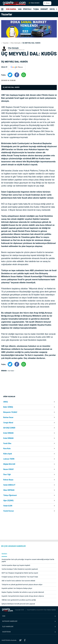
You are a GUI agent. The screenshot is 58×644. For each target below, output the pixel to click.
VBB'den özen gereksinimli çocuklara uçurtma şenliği (19, 600)
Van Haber (11, 371)
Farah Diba (7, 444)
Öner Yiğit (7, 475)
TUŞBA (36, 9)
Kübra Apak (8, 454)
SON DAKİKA (11, 9)
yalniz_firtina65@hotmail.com (16, 50)
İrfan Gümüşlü (15, 43)
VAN (20, 9)
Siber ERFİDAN (9, 490)
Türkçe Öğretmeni (10, 495)
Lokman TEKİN (9, 459)
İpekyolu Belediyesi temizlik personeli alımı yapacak (18, 604)
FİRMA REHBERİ (34, 3)
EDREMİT (44, 9)
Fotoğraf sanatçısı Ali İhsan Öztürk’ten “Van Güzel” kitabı (20, 577)
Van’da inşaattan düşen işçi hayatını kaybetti (16, 565)
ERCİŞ (52, 9)
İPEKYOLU (27, 9)
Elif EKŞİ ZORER (9, 428)
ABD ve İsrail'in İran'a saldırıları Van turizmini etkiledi (18, 581)
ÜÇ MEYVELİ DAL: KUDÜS (31, 43)
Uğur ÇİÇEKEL (8, 501)
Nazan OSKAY (8, 469)
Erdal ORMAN (8, 433)
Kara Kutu (7, 449)
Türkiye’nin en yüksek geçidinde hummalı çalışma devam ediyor (22, 585)
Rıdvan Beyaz (8, 480)
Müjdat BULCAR (9, 464)
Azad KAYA (40, 610)
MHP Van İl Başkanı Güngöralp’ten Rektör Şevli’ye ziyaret (20, 573)
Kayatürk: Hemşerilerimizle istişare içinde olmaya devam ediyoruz (23, 596)
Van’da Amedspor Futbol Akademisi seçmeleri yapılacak (20, 569)
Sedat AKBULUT (9, 485)
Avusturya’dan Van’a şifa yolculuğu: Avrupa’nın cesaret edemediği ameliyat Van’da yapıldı (28, 560)
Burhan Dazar (8, 418)
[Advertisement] (23, 396)
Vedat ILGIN (8, 506)
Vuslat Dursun (8, 511)
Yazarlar (6, 43)
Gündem (4, 554)
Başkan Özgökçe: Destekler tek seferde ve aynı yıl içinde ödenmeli (23, 592)
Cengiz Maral (8, 423)
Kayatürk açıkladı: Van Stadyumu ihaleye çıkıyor (17, 588)
